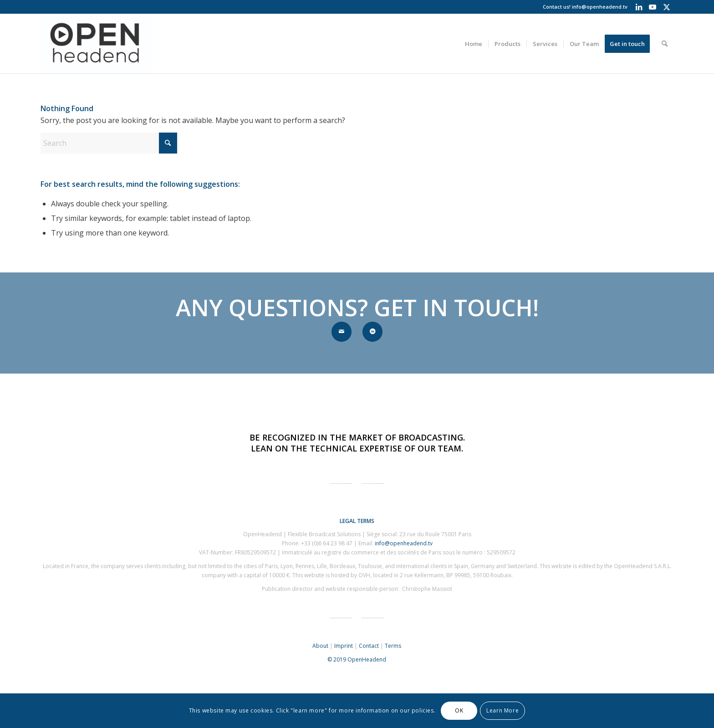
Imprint (344, 646)
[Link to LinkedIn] (639, 7)
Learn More (502, 710)
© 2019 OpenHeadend (357, 659)
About (320, 646)
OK (459, 710)
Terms (393, 646)
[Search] (665, 44)
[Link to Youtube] (653, 7)
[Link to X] (667, 7)
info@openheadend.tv (600, 7)
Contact (369, 646)
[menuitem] (474, 44)
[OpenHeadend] (96, 44)
